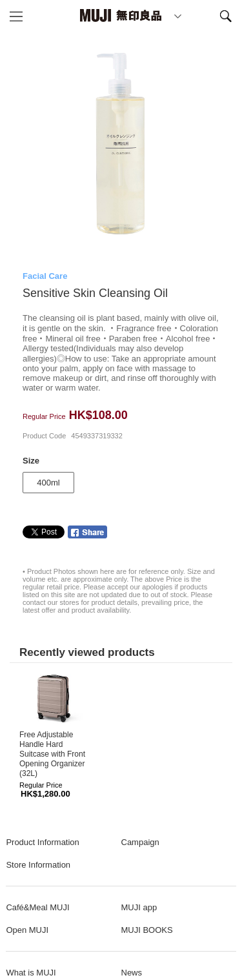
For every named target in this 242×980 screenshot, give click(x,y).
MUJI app (139, 907)
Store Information (38, 865)
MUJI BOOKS (147, 930)
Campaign (140, 842)
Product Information (42, 842)
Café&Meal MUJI (37, 907)
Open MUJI (27, 930)
